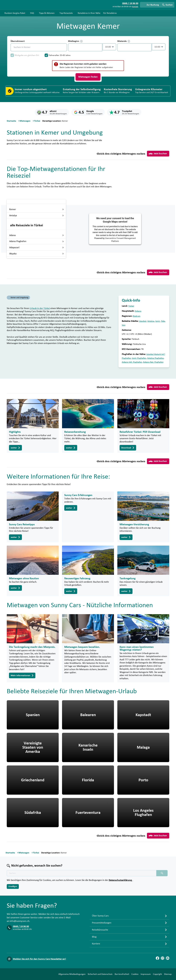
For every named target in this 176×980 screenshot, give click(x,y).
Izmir (158, 321)
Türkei (131, 306)
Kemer (36, 209)
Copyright (157, 974)
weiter (15, 448)
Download (128, 448)
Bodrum (137, 316)
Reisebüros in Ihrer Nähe (89, 13)
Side (163, 321)
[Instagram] (163, 958)
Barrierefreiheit (122, 974)
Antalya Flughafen (155, 358)
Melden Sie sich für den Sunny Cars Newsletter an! (39, 959)
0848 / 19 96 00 (21, 926)
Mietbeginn (75, 41)
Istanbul (143, 321)
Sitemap (168, 974)
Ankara (138, 311)
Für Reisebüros (110, 13)
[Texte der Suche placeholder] (82, 873)
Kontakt (135, 7)
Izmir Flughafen (139, 358)
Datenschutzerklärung (121, 880)
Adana (36, 235)
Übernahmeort (18, 41)
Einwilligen (13, 886)
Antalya (36, 216)
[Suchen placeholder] (162, 873)
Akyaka (36, 254)
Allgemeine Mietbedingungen (72, 974)
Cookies (135, 974)
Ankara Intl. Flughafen (132, 362)
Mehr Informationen (22, 675)
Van (124, 325)
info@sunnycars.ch (20, 921)
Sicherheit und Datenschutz (100, 974)
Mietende (124, 41)
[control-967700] (85, 47)
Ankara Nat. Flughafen (153, 362)
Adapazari (36, 247)
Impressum (146, 974)
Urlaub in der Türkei (40, 308)
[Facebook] (157, 958)
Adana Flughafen (36, 241)
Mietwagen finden (88, 77)
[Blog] (168, 958)
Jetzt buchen (158, 154)
